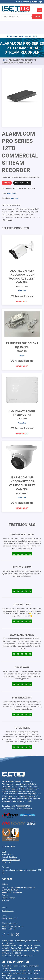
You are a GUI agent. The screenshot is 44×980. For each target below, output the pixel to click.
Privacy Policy (7, 840)
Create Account (22, 169)
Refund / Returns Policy (11, 846)
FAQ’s (4, 838)
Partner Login (37, 2)
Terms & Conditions (9, 843)
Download (14, 184)
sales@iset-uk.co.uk (10, 905)
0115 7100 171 (8, 897)
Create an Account (22, 2)
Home (4, 46)
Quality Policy (7, 848)
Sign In (7, 169)
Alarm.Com (12, 179)
